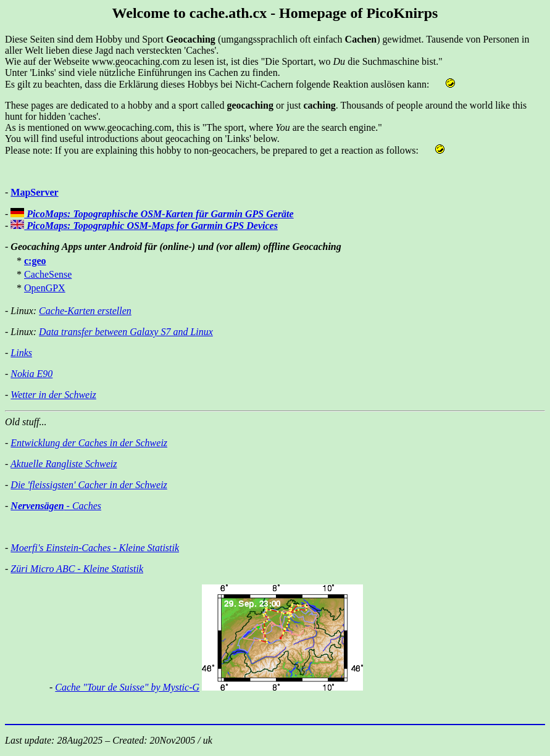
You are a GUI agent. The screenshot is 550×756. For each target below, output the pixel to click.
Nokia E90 (31, 374)
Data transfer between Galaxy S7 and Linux (126, 332)
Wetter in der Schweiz (53, 395)
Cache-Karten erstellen (85, 311)
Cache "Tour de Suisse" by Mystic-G (127, 687)
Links (21, 353)
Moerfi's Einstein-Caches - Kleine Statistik (95, 548)
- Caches (56, 506)
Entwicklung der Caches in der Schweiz (89, 443)
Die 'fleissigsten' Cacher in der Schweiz (89, 485)
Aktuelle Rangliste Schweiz (64, 464)
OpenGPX (45, 288)
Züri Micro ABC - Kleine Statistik (77, 569)
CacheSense (48, 274)
